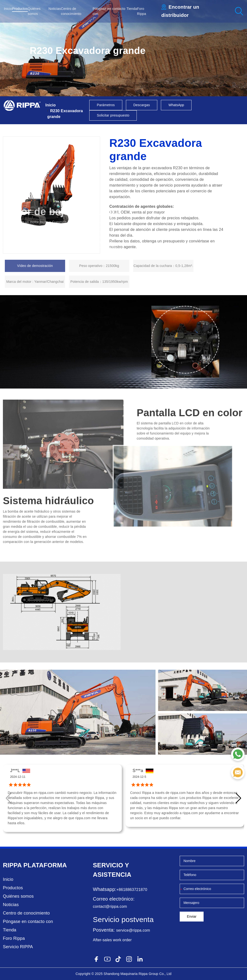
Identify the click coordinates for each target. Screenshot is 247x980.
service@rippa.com (133, 930)
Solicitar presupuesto (113, 115)
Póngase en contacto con (28, 922)
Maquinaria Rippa (134, 974)
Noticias (55, 9)
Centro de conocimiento (26, 913)
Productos (20, 9)
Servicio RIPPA (18, 947)
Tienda (132, 9)
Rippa (12, 865)
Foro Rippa (14, 938)
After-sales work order (112, 940)
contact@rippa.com (110, 906)
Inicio (8, 9)
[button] (238, 798)
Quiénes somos (18, 896)
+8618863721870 (132, 890)
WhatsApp (176, 105)
